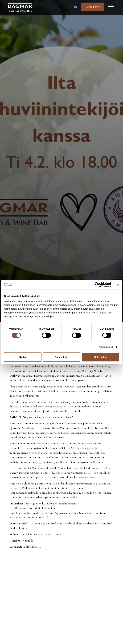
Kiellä (23, 357)
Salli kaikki (100, 357)
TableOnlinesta (32, 547)
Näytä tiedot (106, 347)
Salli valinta (62, 357)
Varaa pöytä (93, 7)
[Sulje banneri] (118, 285)
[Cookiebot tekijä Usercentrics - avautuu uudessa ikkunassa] (97, 285)
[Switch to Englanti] (75, 7)
